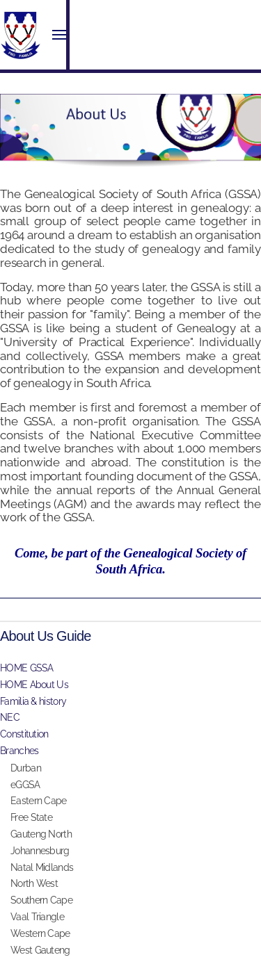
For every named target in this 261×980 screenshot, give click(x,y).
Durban (26, 768)
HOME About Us (34, 685)
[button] (59, 35)
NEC (10, 717)
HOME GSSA (27, 668)
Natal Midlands (42, 867)
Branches (19, 751)
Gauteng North (41, 834)
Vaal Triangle (37, 917)
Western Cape (40, 933)
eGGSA (25, 785)
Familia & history (33, 701)
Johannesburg (40, 851)
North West (34, 883)
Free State (31, 817)
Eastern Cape (39, 801)
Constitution (24, 734)
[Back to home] (21, 35)
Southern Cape (41, 900)
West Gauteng (40, 950)
